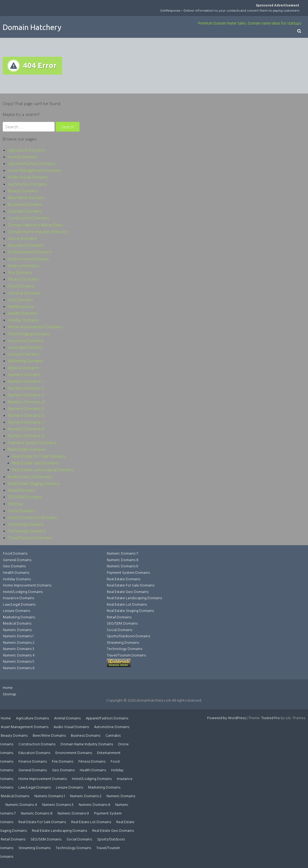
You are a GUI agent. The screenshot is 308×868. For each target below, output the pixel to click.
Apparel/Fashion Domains (32, 163)
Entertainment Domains (30, 252)
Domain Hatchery (32, 27)
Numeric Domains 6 (26, 415)
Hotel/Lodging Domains (29, 334)
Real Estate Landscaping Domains (43, 470)
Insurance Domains (26, 340)
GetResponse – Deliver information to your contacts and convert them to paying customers (230, 10)
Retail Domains (22, 490)
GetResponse (21, 306)
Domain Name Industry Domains (38, 232)
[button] (299, 31)
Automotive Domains (27, 184)
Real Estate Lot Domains (30, 477)
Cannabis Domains (25, 211)
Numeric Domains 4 (26, 402)
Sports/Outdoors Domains (33, 517)
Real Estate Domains (27, 449)
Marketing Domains (26, 361)
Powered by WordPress (226, 718)
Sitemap (16, 504)
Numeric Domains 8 (26, 429)
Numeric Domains (24, 374)
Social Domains (22, 511)
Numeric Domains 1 (26, 381)
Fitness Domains (23, 279)
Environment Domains (29, 259)
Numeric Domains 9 (26, 435)
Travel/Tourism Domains (30, 538)
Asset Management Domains (35, 170)
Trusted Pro (271, 718)
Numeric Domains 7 (26, 422)
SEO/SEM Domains (25, 497)
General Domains (24, 293)
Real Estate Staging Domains (34, 483)
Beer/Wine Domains (27, 197)
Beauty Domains (23, 191)
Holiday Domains (23, 320)
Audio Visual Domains (28, 177)
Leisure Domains (24, 354)
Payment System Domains (32, 443)
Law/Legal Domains (26, 347)
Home (8, 688)
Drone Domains (23, 238)
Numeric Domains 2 (26, 388)
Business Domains (25, 204)
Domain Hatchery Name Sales (35, 225)
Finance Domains (24, 266)
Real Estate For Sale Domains (39, 456)
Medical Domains (24, 368)
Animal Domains (23, 157)
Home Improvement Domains (35, 327)
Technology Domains (27, 531)
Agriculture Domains (27, 150)
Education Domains (26, 245)
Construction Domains (29, 218)
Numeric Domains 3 (26, 395)
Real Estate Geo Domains (36, 463)
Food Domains (21, 286)
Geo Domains (21, 300)
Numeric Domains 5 (26, 408)
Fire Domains (20, 272)
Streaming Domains (26, 524)
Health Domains (23, 313)
